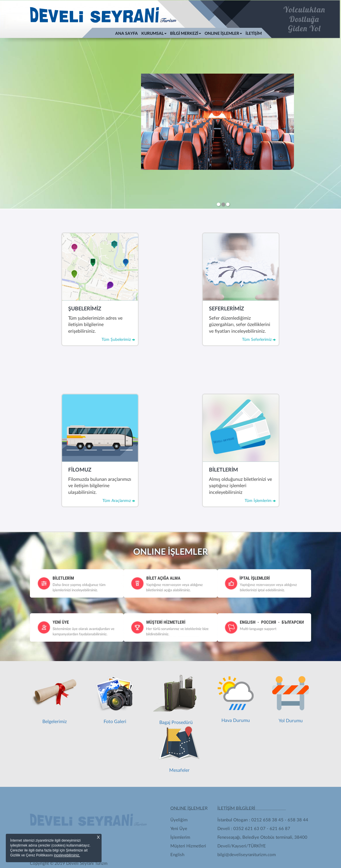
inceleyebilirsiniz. (67, 855)
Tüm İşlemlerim (260, 501)
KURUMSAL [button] (154, 34)
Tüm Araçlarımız (119, 501)
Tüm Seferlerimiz (259, 339)
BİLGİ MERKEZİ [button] (186, 34)
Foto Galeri (115, 699)
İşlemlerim (180, 837)
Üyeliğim (179, 820)
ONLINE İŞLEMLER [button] (223, 34)
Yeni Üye (179, 829)
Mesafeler (179, 749)
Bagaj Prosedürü (176, 699)
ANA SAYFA (127, 33)
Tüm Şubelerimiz (118, 339)
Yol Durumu (291, 700)
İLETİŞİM (254, 34)
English (177, 855)
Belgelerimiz (55, 699)
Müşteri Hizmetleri (188, 846)
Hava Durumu (236, 700)
